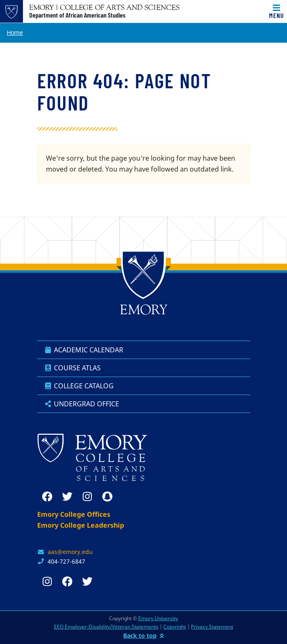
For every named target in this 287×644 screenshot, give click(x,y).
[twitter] (67, 497)
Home (15, 32)
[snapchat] (107, 497)
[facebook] (47, 497)
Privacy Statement (212, 627)
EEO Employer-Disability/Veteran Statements (106, 627)
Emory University (158, 618)
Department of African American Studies (77, 15)
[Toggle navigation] (277, 11)
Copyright (175, 627)
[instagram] (87, 497)
